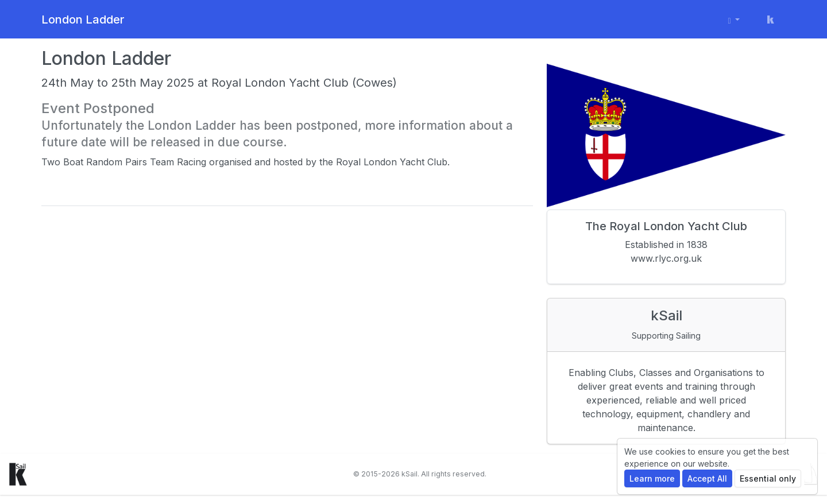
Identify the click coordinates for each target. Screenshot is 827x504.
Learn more (652, 478)
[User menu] (734, 19)
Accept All (707, 478)
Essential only (768, 478)
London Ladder (83, 20)
